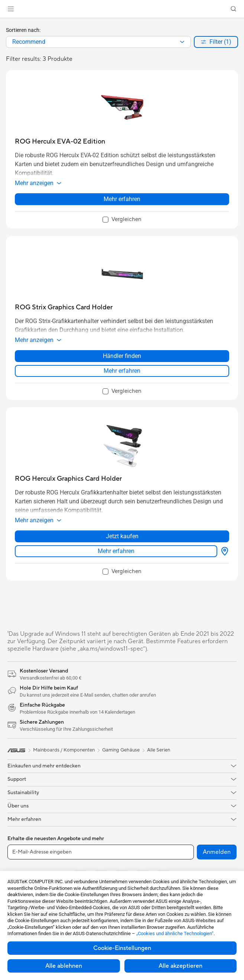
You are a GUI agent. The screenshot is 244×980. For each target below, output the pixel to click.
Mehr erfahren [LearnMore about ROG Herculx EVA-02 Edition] (122, 199)
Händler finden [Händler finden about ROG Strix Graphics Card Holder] (122, 356)
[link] (122, 9)
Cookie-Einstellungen (122, 948)
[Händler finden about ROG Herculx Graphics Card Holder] (223, 551)
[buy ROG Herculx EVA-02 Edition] (60, 142)
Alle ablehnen (64, 966)
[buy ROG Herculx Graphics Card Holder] (68, 479)
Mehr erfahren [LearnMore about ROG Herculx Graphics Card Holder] (116, 551)
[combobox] (98, 42)
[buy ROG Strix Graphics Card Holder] (64, 307)
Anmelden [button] (217, 852)
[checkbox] (122, 220)
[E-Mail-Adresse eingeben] (101, 852)
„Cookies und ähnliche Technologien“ (175, 933)
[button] (11, 9)
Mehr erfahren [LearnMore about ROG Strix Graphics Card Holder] (122, 371)
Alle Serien (159, 750)
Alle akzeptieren (180, 966)
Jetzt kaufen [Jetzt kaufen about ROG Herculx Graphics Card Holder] (122, 536)
